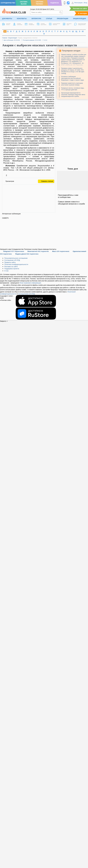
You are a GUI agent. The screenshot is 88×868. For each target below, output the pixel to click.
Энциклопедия (79, 19)
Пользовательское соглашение (16, 258)
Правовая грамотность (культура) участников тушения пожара (72, 84)
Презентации (63, 19)
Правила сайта (10, 262)
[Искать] (61, 12)
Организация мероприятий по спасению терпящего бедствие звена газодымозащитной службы (73, 95)
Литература (36, 19)
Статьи (49, 19)
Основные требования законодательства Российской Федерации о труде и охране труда (72, 78)
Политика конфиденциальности (16, 264)
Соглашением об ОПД (26, 294)
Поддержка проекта (12, 269)
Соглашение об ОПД (12, 260)
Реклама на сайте (80, 8)
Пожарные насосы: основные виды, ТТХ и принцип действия (73, 89)
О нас (6, 271)
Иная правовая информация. (31, 283)
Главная (5, 38)
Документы (7, 19)
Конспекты (22, 19)
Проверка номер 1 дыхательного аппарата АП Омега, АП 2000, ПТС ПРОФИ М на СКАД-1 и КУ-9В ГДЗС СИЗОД (73, 71)
